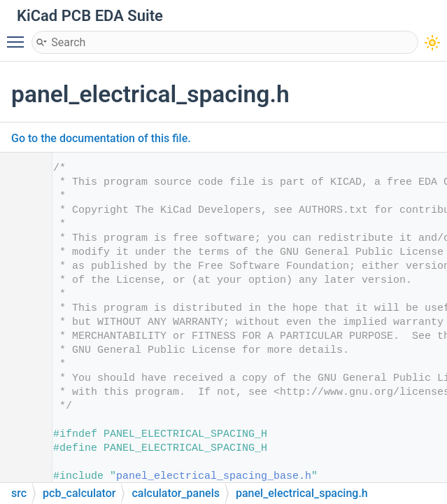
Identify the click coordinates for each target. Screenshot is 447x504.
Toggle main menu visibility (19, 36)
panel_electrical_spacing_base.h (214, 476)
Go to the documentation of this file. (101, 138)
